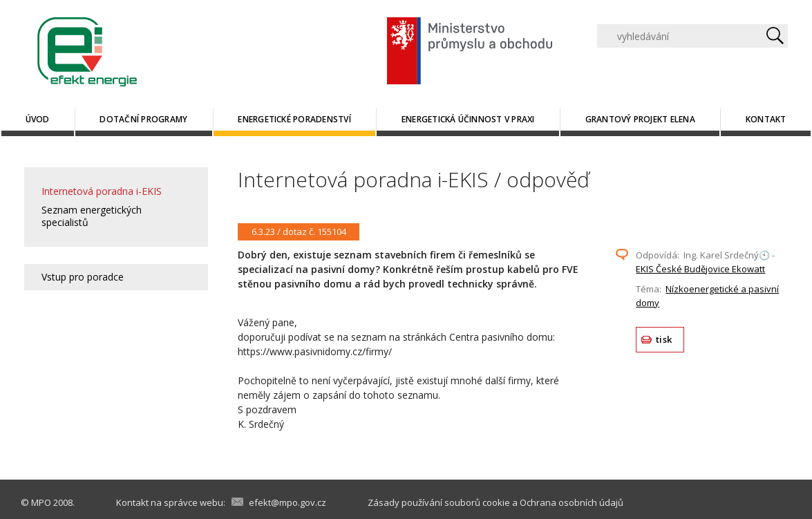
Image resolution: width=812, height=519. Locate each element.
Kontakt (766, 119)
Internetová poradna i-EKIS (102, 191)
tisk (664, 339)
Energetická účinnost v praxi (468, 119)
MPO (41, 502)
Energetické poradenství (294, 119)
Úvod (38, 119)
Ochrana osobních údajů (572, 502)
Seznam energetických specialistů (92, 216)
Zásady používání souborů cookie (439, 502)
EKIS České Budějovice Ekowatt (700, 269)
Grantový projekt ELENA (640, 119)
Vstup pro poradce (83, 277)
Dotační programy (143, 119)
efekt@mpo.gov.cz (287, 502)
